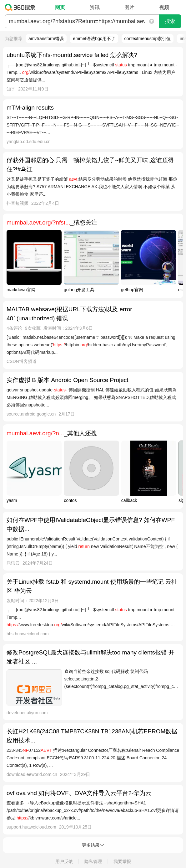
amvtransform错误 (46, 39)
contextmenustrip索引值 (148, 39)
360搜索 (21, 7)
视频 (164, 7)
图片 (129, 7)
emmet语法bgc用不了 (94, 39)
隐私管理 (93, 861)
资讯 (95, 7)
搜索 (170, 21)
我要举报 (122, 861)
